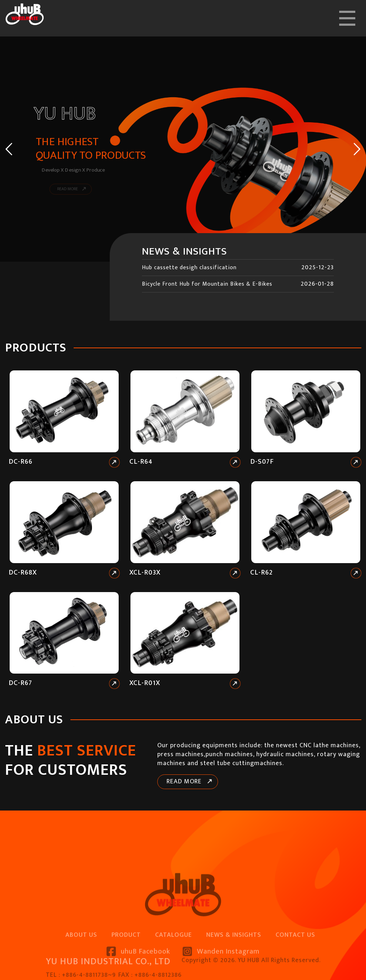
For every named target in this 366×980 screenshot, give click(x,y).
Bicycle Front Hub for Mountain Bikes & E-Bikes (207, 284)
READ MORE (184, 782)
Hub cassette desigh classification (189, 268)
